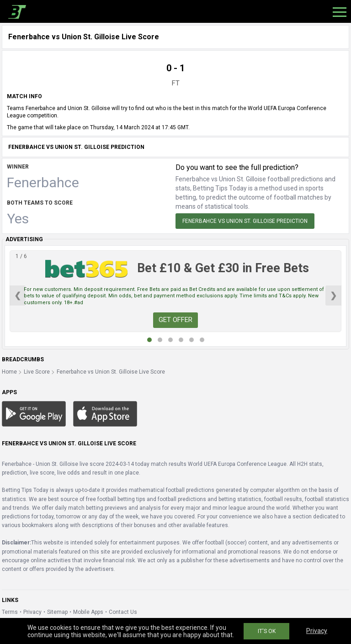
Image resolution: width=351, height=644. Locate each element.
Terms (10, 612)
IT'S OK (267, 631)
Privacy (32, 612)
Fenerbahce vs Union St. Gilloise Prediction (245, 221)
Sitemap (57, 612)
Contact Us (123, 612)
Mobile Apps (88, 612)
